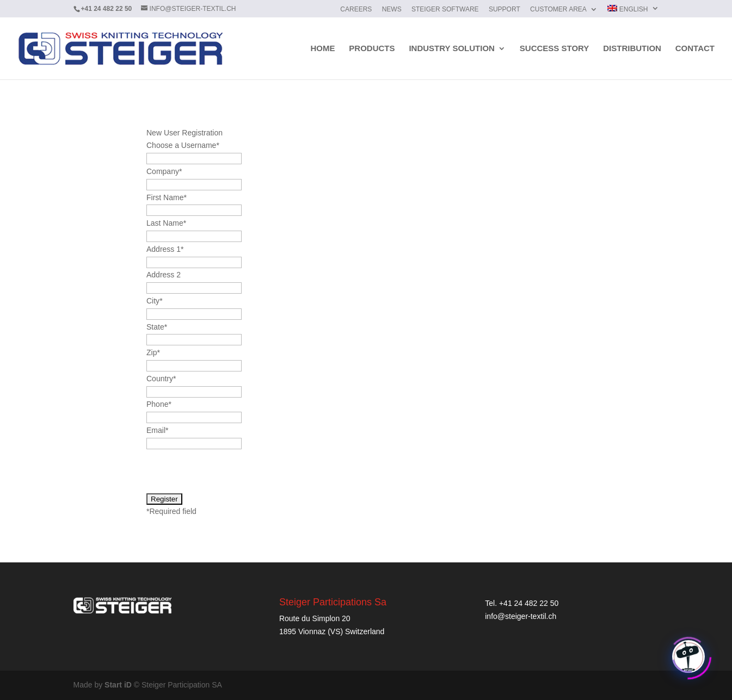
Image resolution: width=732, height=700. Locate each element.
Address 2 (164, 275)
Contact (695, 49)
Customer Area (558, 10)
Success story (555, 49)
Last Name (166, 223)
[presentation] (229, 472)
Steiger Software (445, 10)
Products (372, 49)
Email (157, 430)
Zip (153, 352)
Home (322, 49)
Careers (356, 10)
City (155, 301)
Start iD (118, 685)
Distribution (632, 49)
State (157, 327)
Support (505, 10)
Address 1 (165, 249)
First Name (167, 197)
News (392, 10)
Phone (159, 404)
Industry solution (452, 49)
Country (161, 379)
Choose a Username (183, 145)
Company (164, 171)
